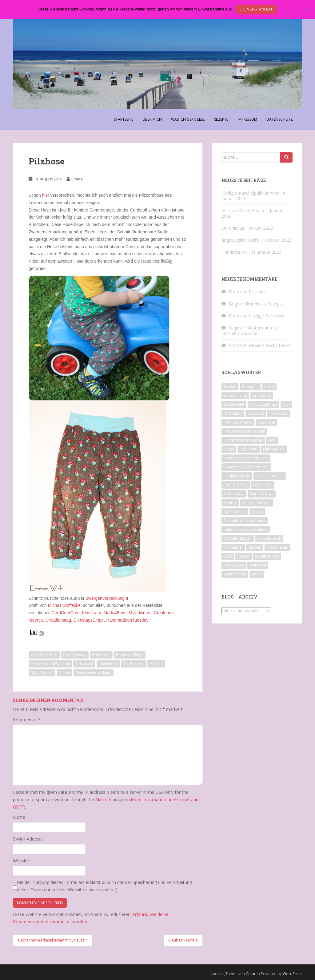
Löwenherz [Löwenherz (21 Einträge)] (263, 485)
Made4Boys (115, 613)
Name (19, 817)
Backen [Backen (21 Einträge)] (230, 387)
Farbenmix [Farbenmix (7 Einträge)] (233, 413)
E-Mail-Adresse (28, 839)
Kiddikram (92, 613)
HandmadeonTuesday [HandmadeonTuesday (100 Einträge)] (243, 440)
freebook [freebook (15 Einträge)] (256, 413)
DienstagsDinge (89, 620)
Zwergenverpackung (94, 673)
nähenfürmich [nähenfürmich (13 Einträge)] (269, 538)
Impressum (247, 119)
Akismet (103, 799)
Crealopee (164, 613)
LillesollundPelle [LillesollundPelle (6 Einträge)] (270, 476)
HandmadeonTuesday (127, 620)
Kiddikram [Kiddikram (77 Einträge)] (249, 449)
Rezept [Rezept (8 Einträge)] (243, 556)
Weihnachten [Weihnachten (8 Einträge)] (235, 574)
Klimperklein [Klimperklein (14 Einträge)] (274, 449)
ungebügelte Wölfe (240, 240)
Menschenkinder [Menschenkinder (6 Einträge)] (257, 503)
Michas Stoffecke (64, 605)
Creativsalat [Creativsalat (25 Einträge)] (234, 404)
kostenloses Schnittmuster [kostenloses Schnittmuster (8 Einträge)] (246, 467)
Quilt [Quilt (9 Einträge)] (228, 556)
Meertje (36, 620)
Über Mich (152, 119)
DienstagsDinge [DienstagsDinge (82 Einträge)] (263, 404)
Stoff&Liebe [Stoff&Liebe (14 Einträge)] (234, 565)
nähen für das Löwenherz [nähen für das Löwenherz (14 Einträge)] (246, 529)
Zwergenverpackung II (107, 598)
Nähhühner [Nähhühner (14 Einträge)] (233, 547)
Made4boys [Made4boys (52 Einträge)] (234, 494)
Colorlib (253, 974)
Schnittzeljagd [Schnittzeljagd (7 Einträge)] (267, 556)
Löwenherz (108, 664)
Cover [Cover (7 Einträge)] (269, 387)
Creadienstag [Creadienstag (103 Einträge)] (235, 395)
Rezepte (221, 119)
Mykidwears (140, 613)
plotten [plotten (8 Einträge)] (255, 547)
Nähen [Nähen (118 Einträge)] (257, 512)
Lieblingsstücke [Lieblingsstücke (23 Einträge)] (237, 476)
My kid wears (42, 673)
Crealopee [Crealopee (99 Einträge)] (262, 395)
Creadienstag (58, 620)
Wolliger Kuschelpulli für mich (250, 193)
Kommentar (27, 720)
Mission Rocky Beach (243, 210)
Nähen (64, 673)
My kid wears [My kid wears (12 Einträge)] (235, 512)
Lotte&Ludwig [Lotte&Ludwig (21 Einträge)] (236, 485)
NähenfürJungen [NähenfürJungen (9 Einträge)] (238, 538)
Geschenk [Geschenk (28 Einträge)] (266, 422)
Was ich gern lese (188, 119)
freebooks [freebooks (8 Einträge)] (279, 413)
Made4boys (134, 664)
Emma (77, 179)
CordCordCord (65, 613)
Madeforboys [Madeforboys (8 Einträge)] (262, 494)
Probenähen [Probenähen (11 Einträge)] (277, 547)
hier (46, 195)
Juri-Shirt (230, 228)
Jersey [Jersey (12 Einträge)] (229, 449)
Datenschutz (280, 119)
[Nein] (307, 10)
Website (21, 861)
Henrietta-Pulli (235, 252)
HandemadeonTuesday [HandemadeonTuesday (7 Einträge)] (244, 431)
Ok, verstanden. (256, 9)
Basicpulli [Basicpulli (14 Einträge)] (250, 387)
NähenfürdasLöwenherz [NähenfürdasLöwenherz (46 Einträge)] (245, 520)
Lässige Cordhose (267, 316)
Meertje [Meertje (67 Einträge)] (230, 503)
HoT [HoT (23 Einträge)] (272, 440)
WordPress (292, 974)
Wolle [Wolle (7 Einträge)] (257, 574)
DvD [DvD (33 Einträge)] (286, 404)
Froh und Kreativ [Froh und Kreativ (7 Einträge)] (238, 422)
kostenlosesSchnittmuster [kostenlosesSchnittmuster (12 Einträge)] (246, 458)
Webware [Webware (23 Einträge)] (258, 565)
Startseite (124, 119)
